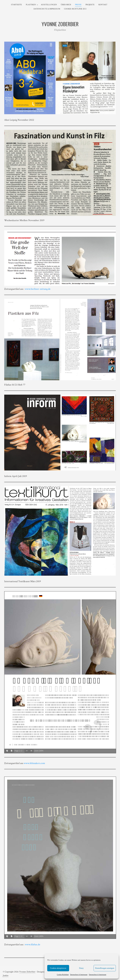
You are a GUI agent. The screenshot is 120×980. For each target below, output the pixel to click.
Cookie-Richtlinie (63, 975)
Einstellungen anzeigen (105, 968)
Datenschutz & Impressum (79, 975)
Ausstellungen (49, 5)
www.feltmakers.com (34, 763)
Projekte (90, 5)
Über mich (66, 5)
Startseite (16, 5)
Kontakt (103, 5)
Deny (81, 968)
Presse (78, 5)
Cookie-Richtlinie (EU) (75, 9)
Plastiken (31, 5)
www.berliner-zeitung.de (37, 289)
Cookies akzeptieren (58, 968)
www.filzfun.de (33, 944)
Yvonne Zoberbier (27, 972)
